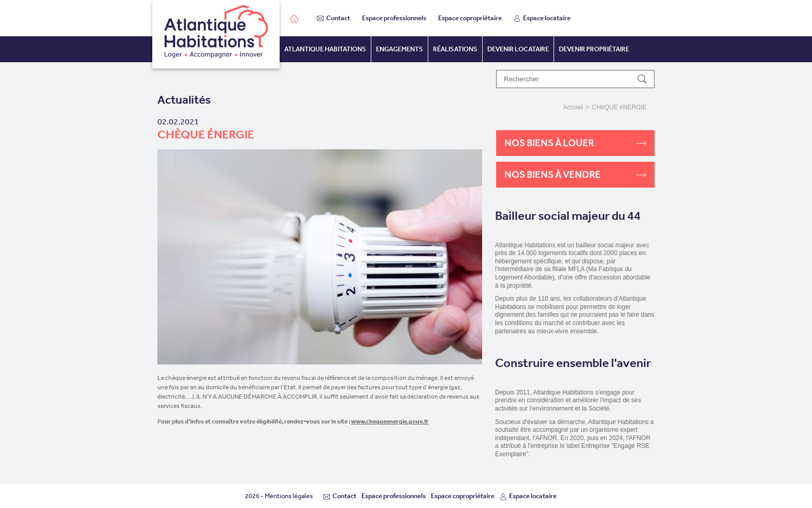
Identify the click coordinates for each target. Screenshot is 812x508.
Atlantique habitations (325, 49)
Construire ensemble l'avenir (573, 363)
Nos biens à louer (575, 143)
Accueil (573, 107)
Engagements (400, 49)
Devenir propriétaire (594, 49)
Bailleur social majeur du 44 (568, 216)
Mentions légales (289, 496)
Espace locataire (542, 18)
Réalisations (455, 49)
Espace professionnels (394, 18)
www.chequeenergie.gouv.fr (390, 421)
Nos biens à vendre (575, 174)
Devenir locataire (518, 49)
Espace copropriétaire (470, 18)
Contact (334, 18)
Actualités (184, 100)
